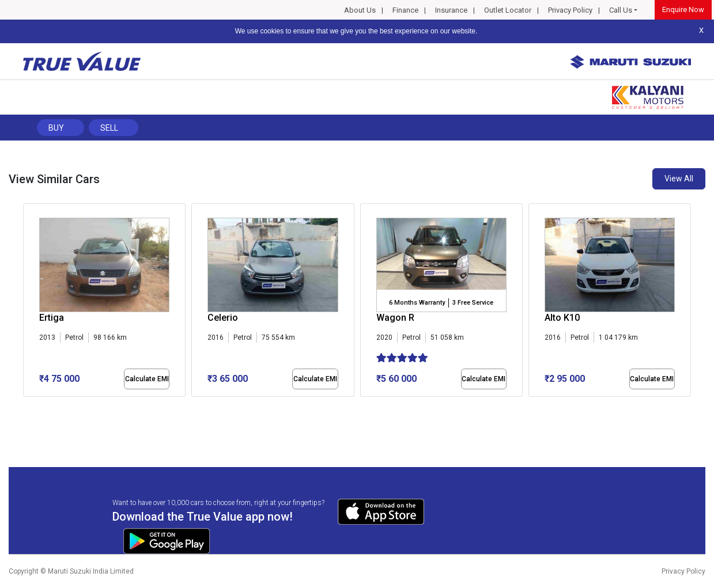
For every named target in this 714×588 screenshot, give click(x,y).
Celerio (223, 318)
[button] (27, 407)
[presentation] (29, 302)
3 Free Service (473, 303)
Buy (56, 128)
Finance (405, 10)
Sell (109, 128)
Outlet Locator (508, 10)
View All (679, 179)
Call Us (621, 10)
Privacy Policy (570, 10)
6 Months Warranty (417, 303)
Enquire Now (683, 10)
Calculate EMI (147, 379)
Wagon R (395, 318)
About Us (360, 10)
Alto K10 (562, 318)
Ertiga (52, 318)
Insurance (451, 10)
